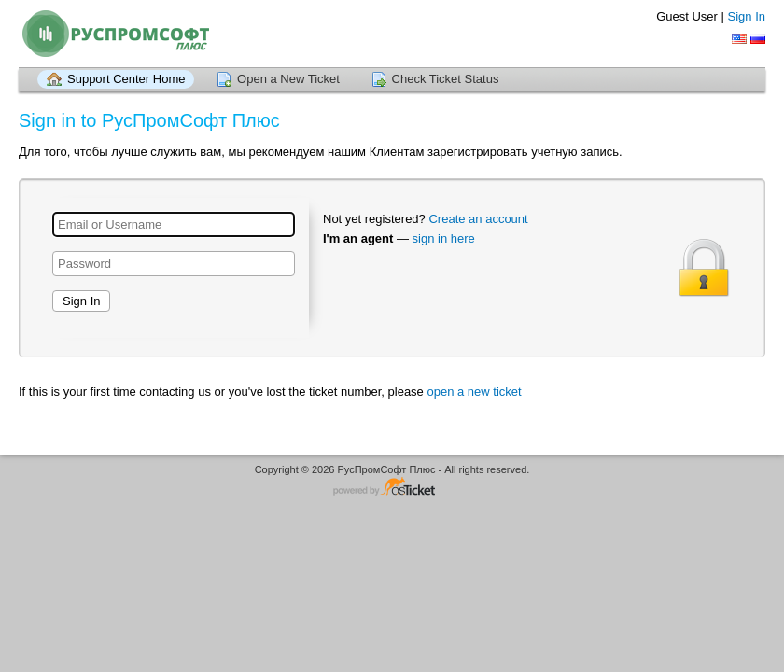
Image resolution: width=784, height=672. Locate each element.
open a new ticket (474, 392)
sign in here (444, 238)
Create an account (478, 219)
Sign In (747, 16)
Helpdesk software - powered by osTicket (392, 488)
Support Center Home (126, 79)
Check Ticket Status (446, 79)
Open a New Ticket (288, 79)
